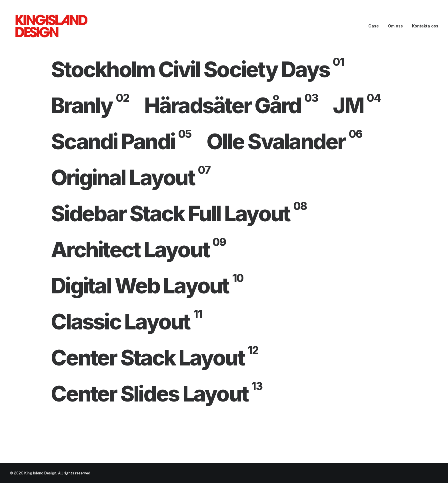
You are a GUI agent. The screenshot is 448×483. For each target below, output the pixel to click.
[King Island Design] (52, 26)
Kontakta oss (425, 26)
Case (374, 26)
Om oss (395, 26)
